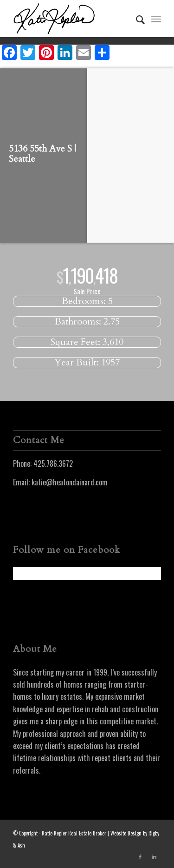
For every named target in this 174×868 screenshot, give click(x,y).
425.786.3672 (53, 464)
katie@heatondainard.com (70, 482)
